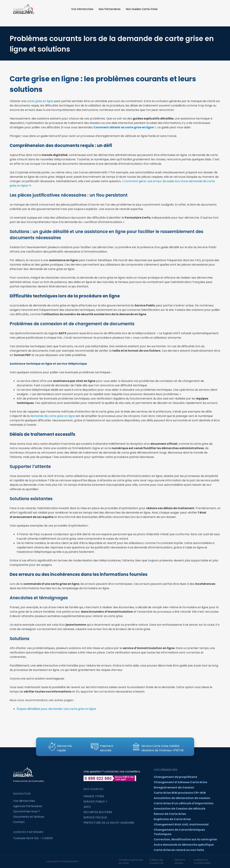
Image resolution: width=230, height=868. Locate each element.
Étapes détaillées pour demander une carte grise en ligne (56, 709)
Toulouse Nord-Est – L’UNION (33, 838)
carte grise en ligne (40, 101)
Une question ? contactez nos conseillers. (112, 771)
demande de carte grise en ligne (53, 416)
